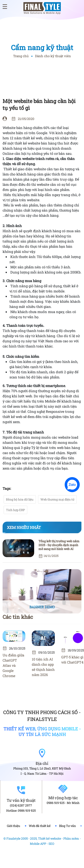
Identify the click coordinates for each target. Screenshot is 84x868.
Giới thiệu (14, 826)
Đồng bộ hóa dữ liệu (20, 499)
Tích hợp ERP (15, 510)
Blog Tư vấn (67, 826)
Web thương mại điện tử (57, 499)
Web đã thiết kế (40, 826)
